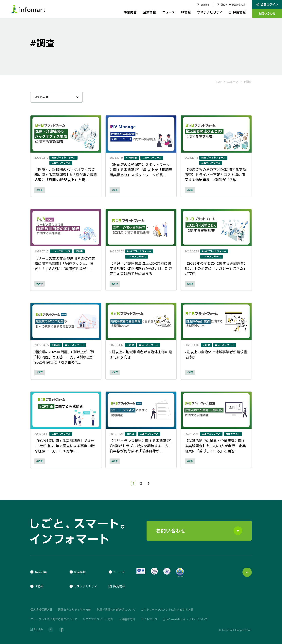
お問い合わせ (199, 531)
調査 (40, 190)
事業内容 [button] (130, 12)
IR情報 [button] (186, 12)
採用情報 (237, 12)
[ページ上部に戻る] (247, 572)
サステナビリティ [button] (210, 12)
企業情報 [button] (149, 12)
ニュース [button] (168, 12)
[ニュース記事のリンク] (66, 156)
